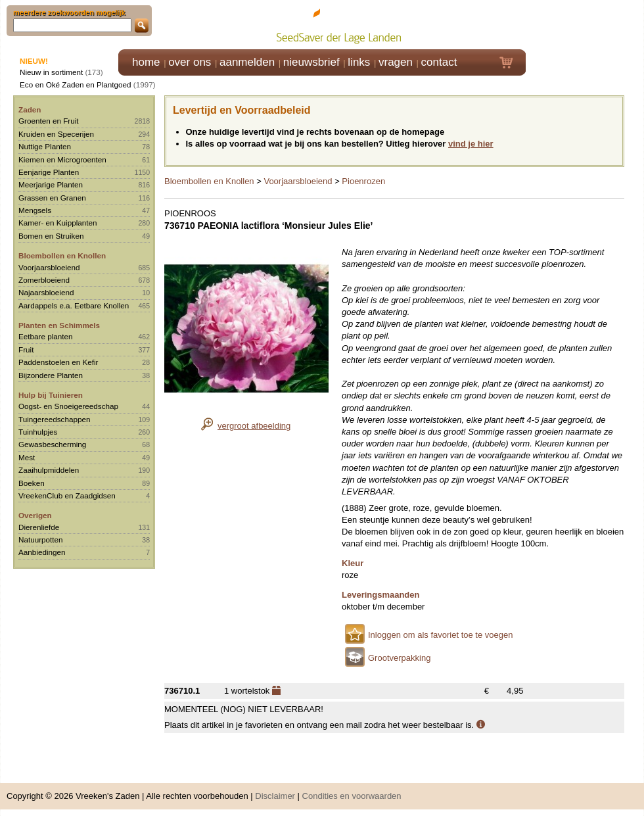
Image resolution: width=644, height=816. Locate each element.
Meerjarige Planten (51, 184)
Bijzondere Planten (51, 375)
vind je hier (471, 144)
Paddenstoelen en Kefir (58, 362)
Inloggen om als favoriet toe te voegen (440, 635)
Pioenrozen (363, 181)
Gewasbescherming (52, 444)
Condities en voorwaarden (352, 796)
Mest (27, 457)
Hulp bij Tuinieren (51, 395)
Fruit (26, 349)
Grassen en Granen (52, 198)
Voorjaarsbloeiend (49, 267)
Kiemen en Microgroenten (62, 159)
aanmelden (247, 62)
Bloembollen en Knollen (62, 255)
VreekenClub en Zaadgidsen (67, 495)
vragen (396, 62)
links (359, 62)
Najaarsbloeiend (46, 292)
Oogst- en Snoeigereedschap (68, 406)
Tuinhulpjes (38, 432)
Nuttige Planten (45, 146)
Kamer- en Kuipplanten (58, 223)
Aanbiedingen (42, 552)
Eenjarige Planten (49, 172)
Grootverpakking (399, 658)
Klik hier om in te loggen (585, 24)
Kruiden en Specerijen (56, 134)
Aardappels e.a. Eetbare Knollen (74, 305)
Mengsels (35, 210)
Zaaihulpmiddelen (49, 470)
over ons (190, 62)
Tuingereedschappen (54, 419)
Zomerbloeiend (44, 280)
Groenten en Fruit (49, 121)
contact (439, 62)
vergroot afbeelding (254, 426)
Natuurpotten (41, 540)
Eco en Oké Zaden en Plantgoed (76, 84)
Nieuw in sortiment (51, 72)
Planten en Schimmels (59, 325)
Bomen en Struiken (51, 236)
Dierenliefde (39, 527)
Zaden (30, 109)
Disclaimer (275, 796)
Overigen (35, 515)
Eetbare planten (46, 336)
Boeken (32, 483)
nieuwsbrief (311, 62)
